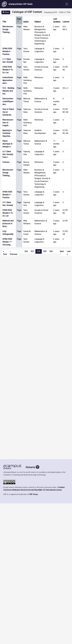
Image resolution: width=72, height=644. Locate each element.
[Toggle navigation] (67, 4)
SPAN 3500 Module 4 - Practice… (7, 195)
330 (51, 251)
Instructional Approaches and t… (8, 80)
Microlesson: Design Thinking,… (8, 173)
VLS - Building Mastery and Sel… (8, 91)
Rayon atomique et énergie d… (7, 144)
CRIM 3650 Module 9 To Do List (8, 70)
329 (45, 251)
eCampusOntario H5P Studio (17, 4)
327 (32, 251)
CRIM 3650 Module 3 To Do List (8, 213)
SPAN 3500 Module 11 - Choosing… (7, 242)
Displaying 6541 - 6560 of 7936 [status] (57, 12)
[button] (6, 12)
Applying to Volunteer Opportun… (7, 133)
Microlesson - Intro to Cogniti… (8, 123)
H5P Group (33, 494)
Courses (6, 162)
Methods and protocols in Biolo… (8, 224)
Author (26, 22)
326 (26, 251)
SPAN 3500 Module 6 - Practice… (7, 51)
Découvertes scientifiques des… (8, 101)
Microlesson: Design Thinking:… (8, 29)
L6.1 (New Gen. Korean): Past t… (8, 154)
